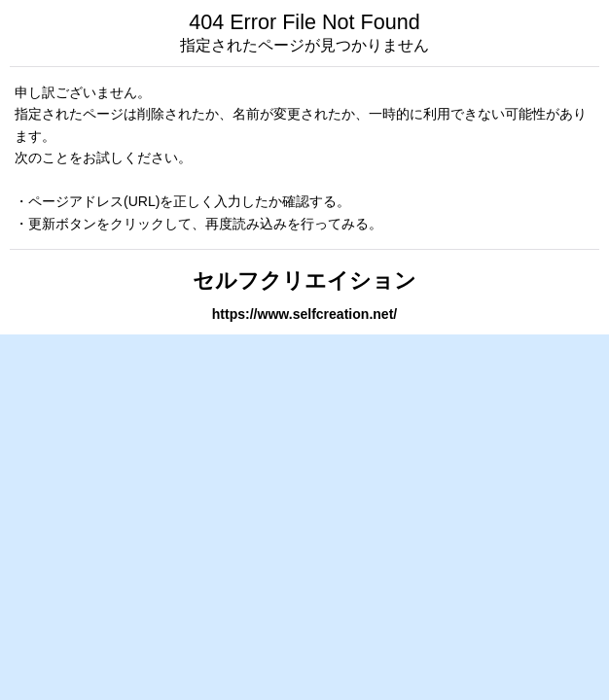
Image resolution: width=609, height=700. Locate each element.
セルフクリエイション (304, 280)
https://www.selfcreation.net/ (304, 314)
